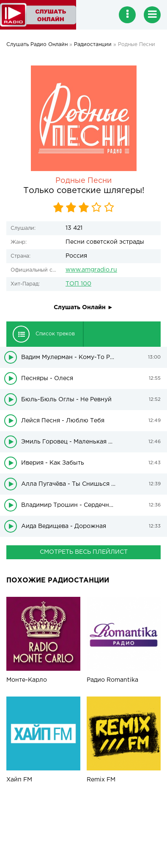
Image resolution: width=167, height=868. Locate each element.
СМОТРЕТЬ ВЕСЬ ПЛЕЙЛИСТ (84, 552)
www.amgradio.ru (91, 270)
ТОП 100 (78, 284)
